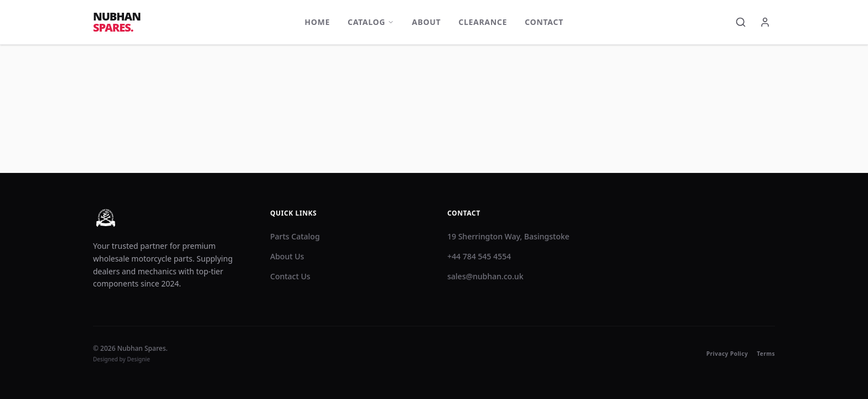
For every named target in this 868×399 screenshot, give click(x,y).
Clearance (483, 22)
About (426, 22)
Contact (544, 22)
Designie (139, 359)
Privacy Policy (727, 354)
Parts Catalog (295, 236)
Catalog (371, 22)
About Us (287, 256)
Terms (766, 354)
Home (317, 22)
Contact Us (290, 276)
